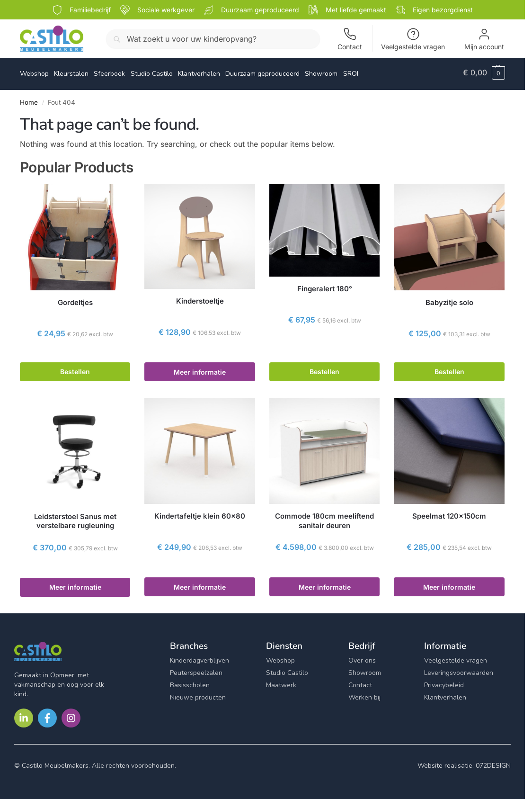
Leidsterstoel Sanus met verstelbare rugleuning (75, 518)
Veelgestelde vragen (413, 39)
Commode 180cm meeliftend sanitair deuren (324, 518)
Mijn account (484, 39)
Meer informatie (200, 369)
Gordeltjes (75, 299)
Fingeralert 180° (325, 286)
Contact (350, 39)
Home (29, 99)
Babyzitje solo (449, 299)
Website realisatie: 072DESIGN (464, 762)
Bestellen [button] (75, 369)
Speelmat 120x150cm (449, 513)
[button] (484, 72)
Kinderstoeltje (200, 298)
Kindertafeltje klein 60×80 (200, 513)
